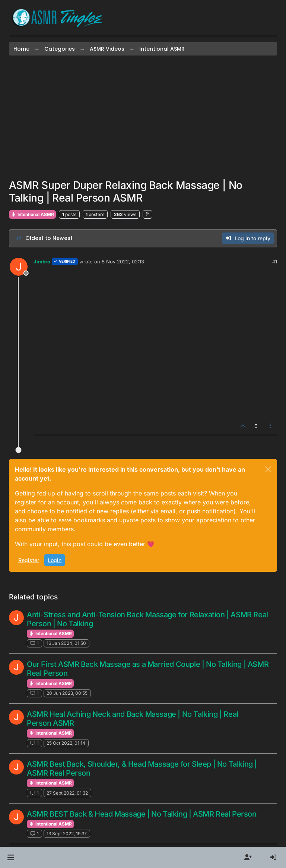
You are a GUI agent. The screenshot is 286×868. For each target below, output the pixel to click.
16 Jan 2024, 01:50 (66, 643)
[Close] (268, 469)
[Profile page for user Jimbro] (19, 267)
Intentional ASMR (32, 214)
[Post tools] (271, 426)
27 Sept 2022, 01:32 (67, 793)
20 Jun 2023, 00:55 (67, 693)
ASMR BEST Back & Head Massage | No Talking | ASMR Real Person (142, 814)
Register (29, 560)
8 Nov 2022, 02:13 (123, 262)
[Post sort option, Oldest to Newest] (44, 238)
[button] (11, 858)
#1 (275, 262)
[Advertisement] (143, 117)
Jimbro (42, 262)
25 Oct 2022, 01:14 (66, 743)
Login (55, 560)
